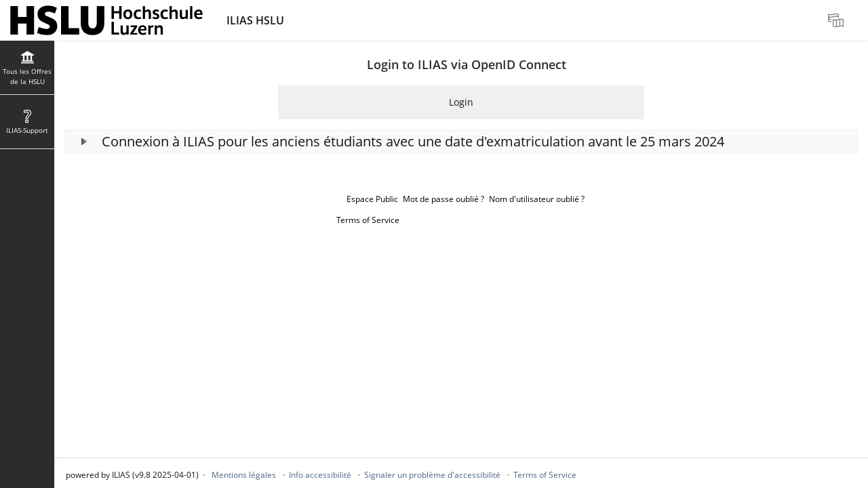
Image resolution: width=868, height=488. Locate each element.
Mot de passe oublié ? (443, 199)
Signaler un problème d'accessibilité (432, 475)
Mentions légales (244, 475)
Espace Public (372, 199)
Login (461, 102)
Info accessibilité (320, 475)
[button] (461, 142)
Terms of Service (368, 220)
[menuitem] (837, 20)
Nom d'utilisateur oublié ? (537, 199)
